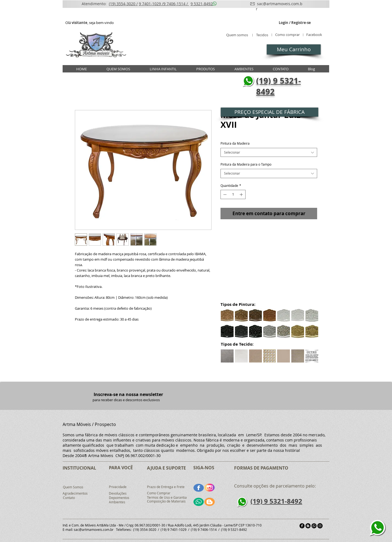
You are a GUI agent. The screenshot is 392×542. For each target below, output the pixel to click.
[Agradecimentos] (75, 494)
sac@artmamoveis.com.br (94, 529)
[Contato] (69, 498)
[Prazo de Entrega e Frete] (166, 487)
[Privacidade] (118, 487)
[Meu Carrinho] (294, 49)
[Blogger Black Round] (308, 526)
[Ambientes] (118, 502)
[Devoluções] (118, 494)
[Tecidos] (262, 35)
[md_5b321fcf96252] (314, 526)
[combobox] (269, 153)
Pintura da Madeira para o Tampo (246, 164)
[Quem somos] (237, 35)
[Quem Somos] (73, 487)
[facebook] (302, 526)
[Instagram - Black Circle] (320, 526)
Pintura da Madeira (235, 143)
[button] (269, 112)
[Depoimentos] (119, 498)
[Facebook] (314, 35)
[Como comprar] (287, 35)
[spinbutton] (233, 194)
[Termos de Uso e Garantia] (167, 497)
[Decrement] (224, 194)
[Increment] (242, 194)
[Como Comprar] (159, 493)
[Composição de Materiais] (167, 501)
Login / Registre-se (295, 23)
